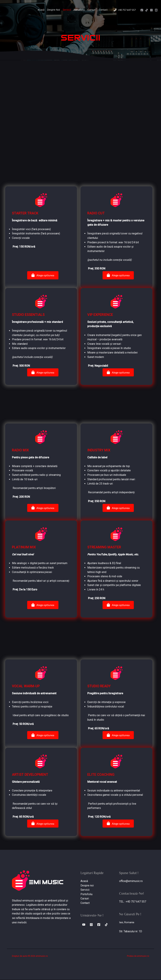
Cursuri (92, 10)
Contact (103, 10)
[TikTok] (147, 10)
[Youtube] (156, 10)
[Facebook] (142, 10)
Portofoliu (79, 10)
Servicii (67, 10)
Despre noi (87, 886)
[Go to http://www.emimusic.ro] (80, 38)
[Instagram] (151, 10)
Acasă (41, 10)
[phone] (125, 10)
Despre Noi (54, 10)
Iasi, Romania (127, 923)
